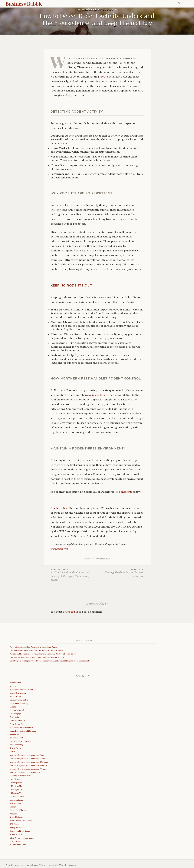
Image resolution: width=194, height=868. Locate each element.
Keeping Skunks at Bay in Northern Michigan (120, 573)
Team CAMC (15, 841)
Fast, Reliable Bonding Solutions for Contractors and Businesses (37, 650)
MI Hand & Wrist (17, 797)
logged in (72, 612)
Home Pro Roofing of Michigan (23, 731)
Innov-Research (16, 738)
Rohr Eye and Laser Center (21, 821)
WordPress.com (67, 865)
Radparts (13, 814)
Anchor (13, 686)
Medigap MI (16, 783)
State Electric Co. (17, 835)
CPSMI (13, 707)
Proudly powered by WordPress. (22, 865)
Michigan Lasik (16, 800)
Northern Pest (59, 508)
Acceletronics (15, 683)
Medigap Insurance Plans (20, 776)
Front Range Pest (17, 724)
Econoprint (14, 717)
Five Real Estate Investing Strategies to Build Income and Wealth (37, 657)
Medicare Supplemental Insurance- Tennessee (29, 769)
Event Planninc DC (18, 721)
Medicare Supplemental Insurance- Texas (27, 772)
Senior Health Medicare (20, 831)
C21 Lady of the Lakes (19, 700)
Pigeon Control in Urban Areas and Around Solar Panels (33, 647)
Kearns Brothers (16, 748)
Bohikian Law (15, 696)
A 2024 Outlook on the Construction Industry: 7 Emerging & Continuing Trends (74, 575)
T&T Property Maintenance (22, 838)
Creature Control (17, 710)
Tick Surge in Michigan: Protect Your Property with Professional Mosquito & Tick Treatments (50, 661)
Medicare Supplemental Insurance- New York (29, 765)
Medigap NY (17, 786)
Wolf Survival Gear (18, 845)
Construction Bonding (19, 703)
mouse (104, 77)
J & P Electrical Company (20, 741)
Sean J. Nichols (16, 828)
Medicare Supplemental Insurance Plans (27, 755)
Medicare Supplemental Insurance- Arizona (28, 759)
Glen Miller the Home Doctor (22, 728)
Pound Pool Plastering (19, 810)
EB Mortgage (15, 714)
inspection (99, 395)
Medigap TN (17, 790)
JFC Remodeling (16, 745)
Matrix (12, 752)
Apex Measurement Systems (22, 690)
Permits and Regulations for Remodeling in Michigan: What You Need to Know (43, 654)
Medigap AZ (16, 779)
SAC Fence (14, 824)
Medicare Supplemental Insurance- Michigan (29, 762)
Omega (13, 807)
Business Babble (24, 4)
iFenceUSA (14, 734)
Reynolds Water (16, 817)
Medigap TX (17, 793)
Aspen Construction (18, 693)
